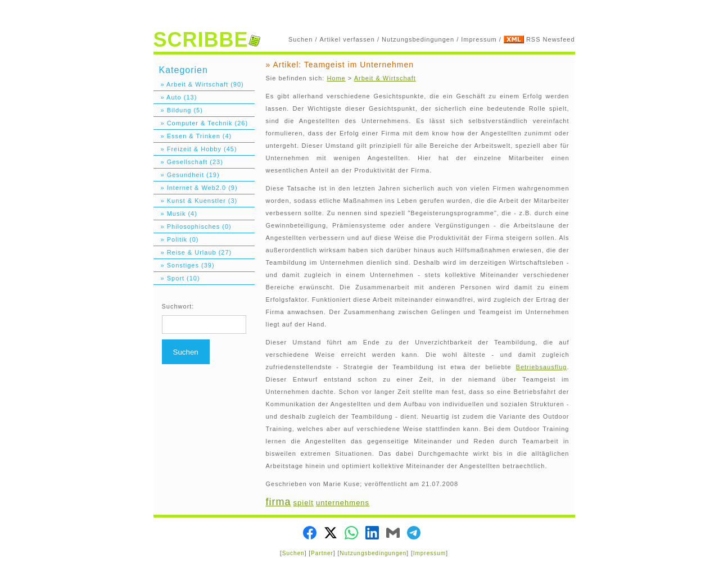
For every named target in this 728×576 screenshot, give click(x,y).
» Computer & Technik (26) (201, 123)
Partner (322, 553)
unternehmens (343, 503)
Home (336, 78)
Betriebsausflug (542, 367)
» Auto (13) (175, 97)
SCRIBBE (207, 40)
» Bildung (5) (178, 110)
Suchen (300, 39)
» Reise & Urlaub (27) (193, 252)
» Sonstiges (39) (184, 265)
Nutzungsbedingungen (418, 39)
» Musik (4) (175, 214)
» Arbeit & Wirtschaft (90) (199, 84)
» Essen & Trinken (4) (193, 136)
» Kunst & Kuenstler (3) (196, 201)
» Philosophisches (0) (193, 226)
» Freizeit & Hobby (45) (195, 149)
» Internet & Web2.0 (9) (196, 188)
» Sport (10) (177, 278)
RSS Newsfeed (551, 39)
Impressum (479, 39)
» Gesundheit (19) (187, 175)
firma (279, 502)
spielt (304, 503)
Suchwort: (178, 306)
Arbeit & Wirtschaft (385, 78)
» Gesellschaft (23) (188, 162)
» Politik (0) (176, 239)
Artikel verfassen (347, 39)
